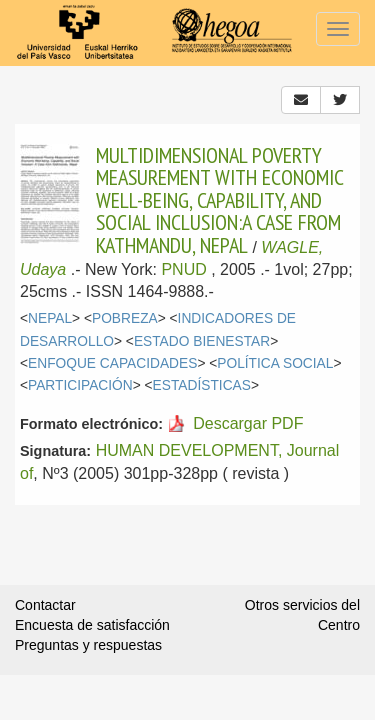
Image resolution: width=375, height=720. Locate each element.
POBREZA (125, 318)
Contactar (45, 605)
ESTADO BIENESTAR (202, 341)
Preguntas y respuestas (88, 645)
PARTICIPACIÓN (80, 385)
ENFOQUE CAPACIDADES (112, 363)
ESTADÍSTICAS (202, 385)
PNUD (183, 269)
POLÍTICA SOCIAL (275, 363)
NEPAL (50, 318)
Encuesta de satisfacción (92, 625)
